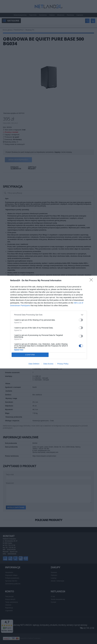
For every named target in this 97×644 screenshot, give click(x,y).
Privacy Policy (63, 364)
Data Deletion (34, 364)
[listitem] (49, 315)
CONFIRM (30, 355)
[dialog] (48, 322)
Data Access (48, 364)
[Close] (92, 281)
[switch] (81, 320)
